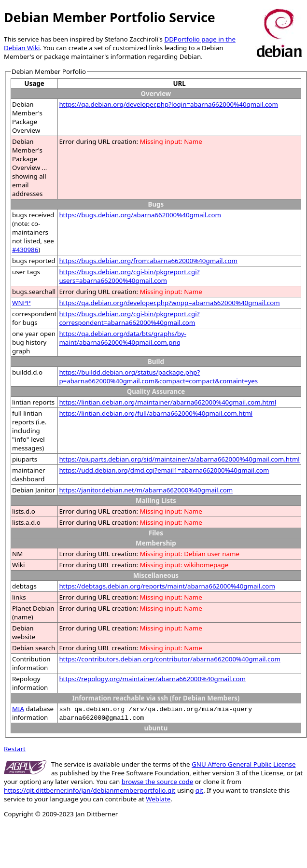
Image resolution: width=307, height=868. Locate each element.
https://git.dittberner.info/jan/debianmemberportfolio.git (90, 790)
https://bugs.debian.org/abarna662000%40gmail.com (140, 215)
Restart (15, 749)
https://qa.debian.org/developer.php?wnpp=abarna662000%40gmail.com (169, 303)
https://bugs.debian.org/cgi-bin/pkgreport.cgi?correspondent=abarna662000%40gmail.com (129, 318)
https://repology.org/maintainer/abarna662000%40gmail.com (152, 679)
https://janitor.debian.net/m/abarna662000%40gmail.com (146, 490)
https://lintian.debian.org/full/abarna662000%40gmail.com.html (156, 413)
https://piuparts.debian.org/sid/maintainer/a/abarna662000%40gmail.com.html (179, 459)
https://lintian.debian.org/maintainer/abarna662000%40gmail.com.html (167, 402)
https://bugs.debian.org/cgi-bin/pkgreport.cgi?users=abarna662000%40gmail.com (129, 276)
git (199, 790)
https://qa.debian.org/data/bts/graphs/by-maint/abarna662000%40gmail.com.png (122, 338)
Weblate (158, 799)
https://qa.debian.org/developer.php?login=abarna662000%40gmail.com (168, 104)
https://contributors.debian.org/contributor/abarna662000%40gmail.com (170, 659)
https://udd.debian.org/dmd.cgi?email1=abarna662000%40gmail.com (164, 470)
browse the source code (158, 782)
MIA (18, 709)
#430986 (25, 250)
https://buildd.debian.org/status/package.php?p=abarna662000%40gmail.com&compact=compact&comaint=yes (158, 377)
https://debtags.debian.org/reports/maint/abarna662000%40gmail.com (167, 586)
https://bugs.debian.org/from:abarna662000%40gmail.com (148, 261)
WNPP (21, 303)
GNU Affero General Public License (244, 764)
